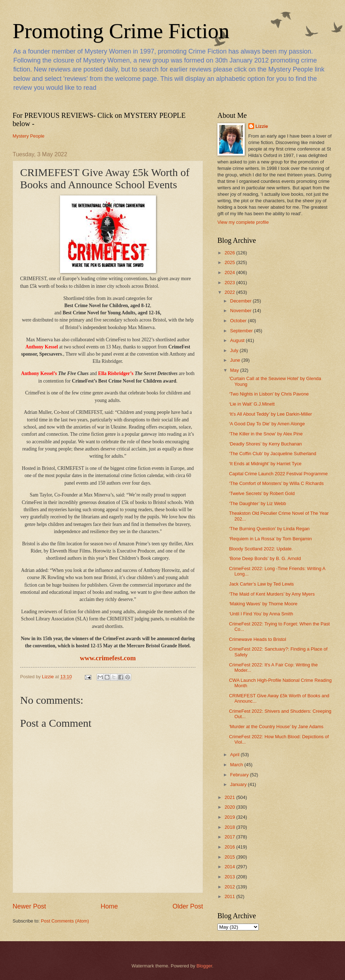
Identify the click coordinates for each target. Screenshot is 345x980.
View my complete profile (243, 222)
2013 (230, 877)
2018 (230, 827)
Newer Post (29, 906)
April (235, 755)
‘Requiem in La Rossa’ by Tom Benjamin (270, 539)
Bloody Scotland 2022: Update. (261, 549)
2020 (230, 807)
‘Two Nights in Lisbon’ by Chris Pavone (269, 394)
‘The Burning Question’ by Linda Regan (269, 529)
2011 (230, 896)
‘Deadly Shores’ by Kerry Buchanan (265, 444)
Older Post (188, 906)
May (235, 370)
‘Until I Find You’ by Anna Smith (261, 614)
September (242, 331)
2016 (230, 847)
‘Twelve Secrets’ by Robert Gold (262, 493)
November (241, 311)
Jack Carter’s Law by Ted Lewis (261, 584)
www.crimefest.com (108, 658)
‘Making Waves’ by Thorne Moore (263, 604)
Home (109, 906)
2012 (230, 887)
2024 (230, 272)
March (237, 765)
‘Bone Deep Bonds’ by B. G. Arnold (265, 558)
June (236, 360)
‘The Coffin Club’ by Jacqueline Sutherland (273, 454)
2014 (230, 867)
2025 (230, 262)
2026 (230, 253)
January (239, 784)
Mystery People (29, 136)
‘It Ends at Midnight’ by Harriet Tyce (265, 464)
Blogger (204, 966)
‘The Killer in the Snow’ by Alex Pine (266, 434)
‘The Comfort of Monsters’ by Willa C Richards (276, 483)
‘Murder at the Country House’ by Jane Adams (276, 727)
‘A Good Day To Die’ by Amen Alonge (267, 424)
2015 (230, 857)
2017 (230, 837)
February (240, 775)
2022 (230, 292)
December (241, 301)
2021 (230, 797)
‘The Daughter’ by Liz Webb (257, 503)
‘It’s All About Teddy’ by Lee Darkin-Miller (270, 414)
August (238, 340)
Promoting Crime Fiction (121, 31)
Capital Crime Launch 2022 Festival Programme (278, 474)
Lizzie (262, 126)
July (235, 350)
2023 (230, 283)
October (239, 321)
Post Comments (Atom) (65, 921)
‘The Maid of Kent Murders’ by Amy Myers (272, 594)
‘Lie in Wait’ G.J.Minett (252, 404)
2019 (230, 817)
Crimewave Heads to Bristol (257, 639)
